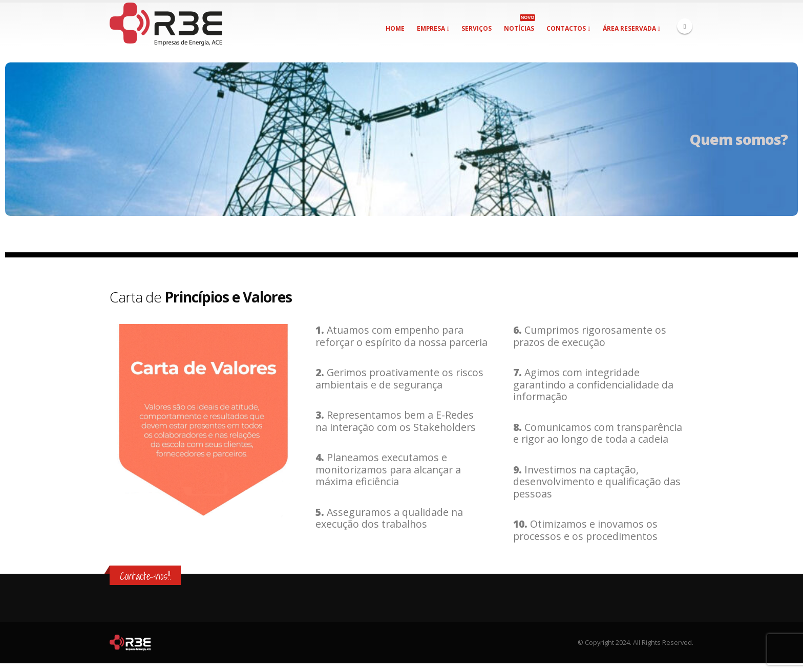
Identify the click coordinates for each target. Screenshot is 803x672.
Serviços (477, 28)
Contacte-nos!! (145, 576)
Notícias (520, 24)
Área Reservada (629, 28)
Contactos (566, 28)
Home (395, 28)
